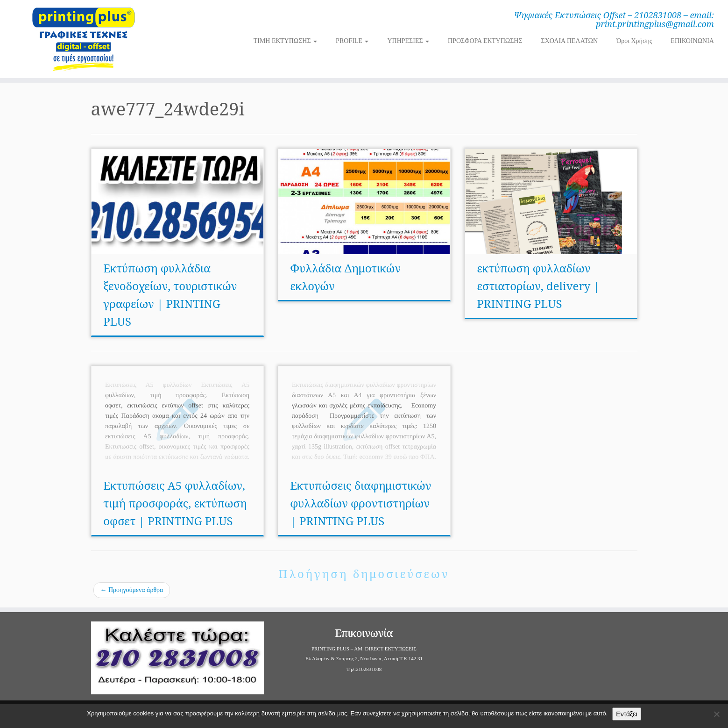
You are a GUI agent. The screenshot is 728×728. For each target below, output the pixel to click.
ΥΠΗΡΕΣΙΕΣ (408, 41)
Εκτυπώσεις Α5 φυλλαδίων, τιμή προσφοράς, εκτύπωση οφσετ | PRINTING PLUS (175, 503)
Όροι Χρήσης (634, 41)
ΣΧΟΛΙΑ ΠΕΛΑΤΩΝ (570, 41)
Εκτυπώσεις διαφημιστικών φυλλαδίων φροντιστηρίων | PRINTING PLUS (360, 503)
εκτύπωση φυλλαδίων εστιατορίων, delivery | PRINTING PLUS (538, 286)
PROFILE (352, 41)
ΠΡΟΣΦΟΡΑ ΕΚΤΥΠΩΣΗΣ (485, 41)
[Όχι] (716, 714)
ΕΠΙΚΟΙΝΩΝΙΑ (692, 41)
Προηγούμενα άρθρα (132, 590)
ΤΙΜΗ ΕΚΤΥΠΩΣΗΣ (285, 41)
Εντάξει (626, 714)
